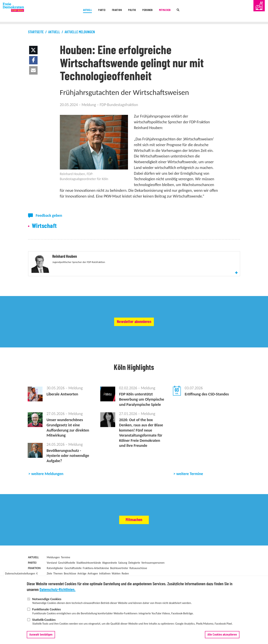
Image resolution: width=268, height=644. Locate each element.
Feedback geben (49, 215)
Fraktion (109, 11)
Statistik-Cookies (44, 622)
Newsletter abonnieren (134, 335)
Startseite (36, 32)
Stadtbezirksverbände (89, 576)
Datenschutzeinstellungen (20, 576)
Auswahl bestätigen (41, 637)
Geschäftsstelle (67, 576)
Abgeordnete (110, 576)
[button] (33, 50)
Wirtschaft (44, 226)
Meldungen (53, 571)
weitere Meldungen (47, 487)
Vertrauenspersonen (153, 576)
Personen (154, 11)
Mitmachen (179, 11)
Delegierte (134, 576)
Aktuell (66, 11)
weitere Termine (190, 487)
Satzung (123, 576)
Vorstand (52, 576)
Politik (131, 11)
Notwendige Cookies (47, 601)
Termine (66, 571)
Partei (87, 11)
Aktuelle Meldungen (80, 32)
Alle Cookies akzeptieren (222, 637)
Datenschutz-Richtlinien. (58, 592)
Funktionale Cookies (46, 611)
